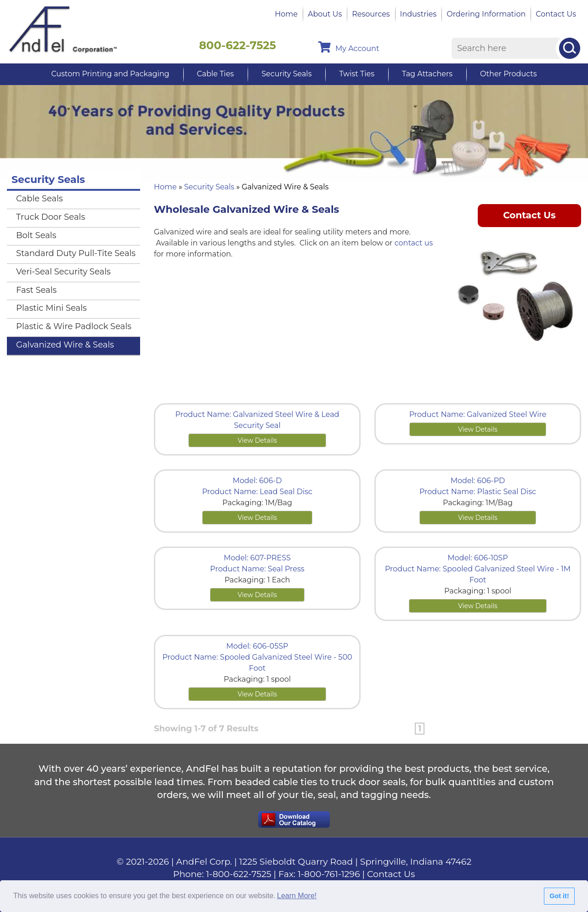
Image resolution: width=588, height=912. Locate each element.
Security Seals (286, 74)
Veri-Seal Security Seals (63, 272)
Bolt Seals (36, 235)
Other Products (508, 74)
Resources (371, 14)
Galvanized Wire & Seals (65, 345)
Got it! (559, 896)
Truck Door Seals (51, 217)
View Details (257, 440)
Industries (418, 14)
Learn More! (297, 896)
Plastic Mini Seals (51, 308)
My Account (349, 47)
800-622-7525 (237, 45)
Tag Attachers (427, 74)
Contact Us (556, 14)
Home (286, 14)
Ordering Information (486, 14)
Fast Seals (36, 290)
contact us (414, 243)
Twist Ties (356, 74)
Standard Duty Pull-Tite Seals (76, 253)
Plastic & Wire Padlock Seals (74, 326)
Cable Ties (216, 74)
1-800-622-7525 (239, 874)
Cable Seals (40, 199)
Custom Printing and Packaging (110, 74)
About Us (325, 14)
